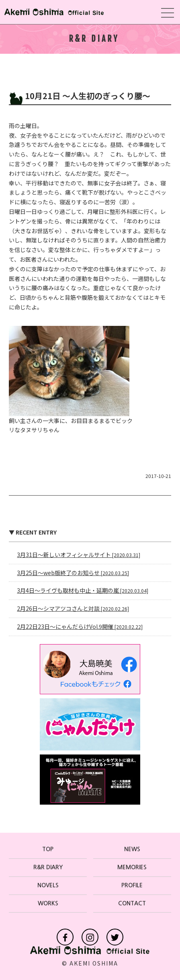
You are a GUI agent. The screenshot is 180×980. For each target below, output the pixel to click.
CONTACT (132, 903)
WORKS (48, 903)
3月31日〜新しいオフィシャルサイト (79, 555)
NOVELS (48, 885)
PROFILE (132, 885)
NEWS (132, 849)
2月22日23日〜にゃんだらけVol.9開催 (80, 626)
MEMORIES (132, 867)
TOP (48, 849)
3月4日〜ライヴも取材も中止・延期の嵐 (83, 590)
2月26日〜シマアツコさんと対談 (73, 608)
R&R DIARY (48, 867)
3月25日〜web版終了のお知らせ (73, 573)
